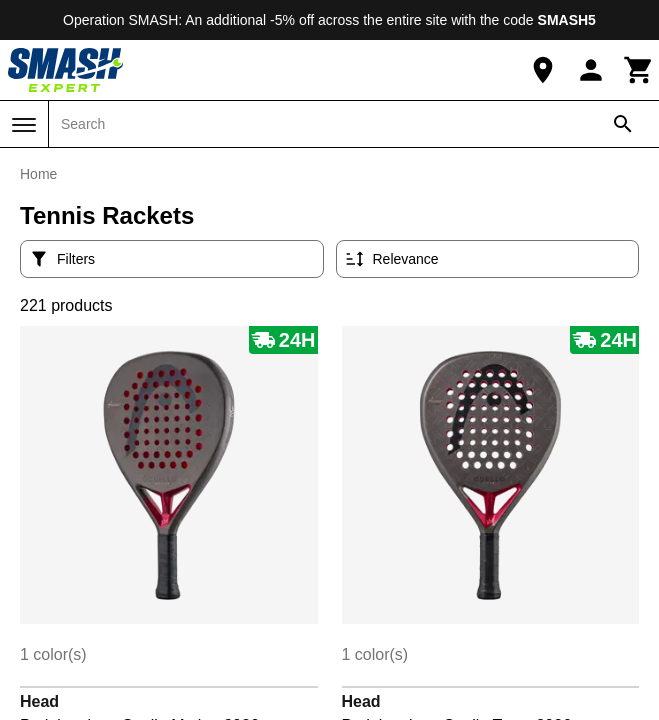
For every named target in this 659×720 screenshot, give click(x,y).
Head (39, 701)
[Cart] (639, 70)
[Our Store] (543, 70)
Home (38, 174)
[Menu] (24, 125)
